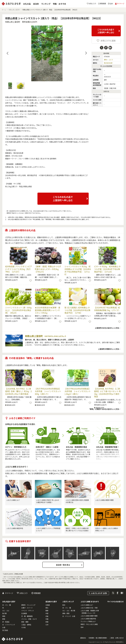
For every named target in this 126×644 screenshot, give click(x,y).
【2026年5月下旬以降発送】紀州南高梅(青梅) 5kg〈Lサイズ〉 (107, 309)
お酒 (4, 627)
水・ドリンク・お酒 (69, 616)
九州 (112, 553)
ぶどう (111, 60)
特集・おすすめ (59, 4)
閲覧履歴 (37, 593)
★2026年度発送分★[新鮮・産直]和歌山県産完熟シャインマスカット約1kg (48, 310)
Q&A (82, 627)
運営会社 (83, 638)
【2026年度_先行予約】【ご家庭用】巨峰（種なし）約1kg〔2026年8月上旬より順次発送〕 (19, 391)
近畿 (70, 553)
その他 (23, 627)
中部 (56, 553)
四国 (98, 553)
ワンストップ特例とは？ (88, 622)
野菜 (4, 619)
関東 (42, 553)
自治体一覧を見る (63, 565)
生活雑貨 (24, 613)
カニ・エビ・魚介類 (69, 611)
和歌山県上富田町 (13, 22)
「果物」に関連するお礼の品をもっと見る (104, 409)
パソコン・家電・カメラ (29, 619)
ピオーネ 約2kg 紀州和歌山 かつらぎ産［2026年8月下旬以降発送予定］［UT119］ (107, 269)
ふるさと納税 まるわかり (90, 601)
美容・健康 (25, 622)
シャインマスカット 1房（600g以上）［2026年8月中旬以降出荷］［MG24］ (18, 310)
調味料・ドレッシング (28, 605)
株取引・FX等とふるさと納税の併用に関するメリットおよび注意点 (77, 529)
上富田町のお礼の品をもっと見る (107, 328)
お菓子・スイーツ (27, 608)
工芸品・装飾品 (26, 625)
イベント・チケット (28, 611)
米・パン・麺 (7, 605)
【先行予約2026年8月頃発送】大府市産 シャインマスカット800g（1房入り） (48, 391)
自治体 (36, 4)
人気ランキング (68, 601)
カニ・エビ (6, 611)
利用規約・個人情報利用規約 (98, 638)
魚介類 (4, 613)
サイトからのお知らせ (115, 601)
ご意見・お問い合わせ (117, 638)
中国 (84, 553)
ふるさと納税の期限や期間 (104, 500)
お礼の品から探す (9, 601)
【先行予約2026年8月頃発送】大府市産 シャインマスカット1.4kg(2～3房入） (78, 391)
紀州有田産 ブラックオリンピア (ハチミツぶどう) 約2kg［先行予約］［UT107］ (19, 269)
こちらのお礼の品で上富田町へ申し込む (106, 31)
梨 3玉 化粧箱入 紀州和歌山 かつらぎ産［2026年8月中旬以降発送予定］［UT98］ (77, 310)
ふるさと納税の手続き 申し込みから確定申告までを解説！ (48, 501)
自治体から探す (51, 601)
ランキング (46, 4)
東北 (28, 553)
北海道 (14, 553)
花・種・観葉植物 (27, 616)
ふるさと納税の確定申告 (15, 528)
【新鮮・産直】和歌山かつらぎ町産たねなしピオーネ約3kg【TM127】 (48, 269)
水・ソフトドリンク (9, 625)
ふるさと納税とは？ (13, 500)
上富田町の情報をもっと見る (109, 349)
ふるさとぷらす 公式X (99, 593)
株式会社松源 (108, 63)
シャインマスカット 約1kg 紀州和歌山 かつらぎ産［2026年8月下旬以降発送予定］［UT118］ (78, 270)
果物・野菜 (66, 613)
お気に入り (24, 593)
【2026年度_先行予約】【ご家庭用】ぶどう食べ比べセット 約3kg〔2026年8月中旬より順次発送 (107, 393)
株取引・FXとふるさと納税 (89, 624)
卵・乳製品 (6, 622)
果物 (105, 60)
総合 (64, 605)
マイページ (9, 593)
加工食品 (5, 630)
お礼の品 (27, 4)
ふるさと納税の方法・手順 (89, 608)
